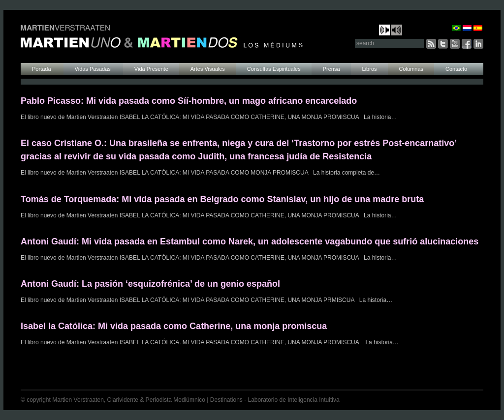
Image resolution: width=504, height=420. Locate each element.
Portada (42, 69)
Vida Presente (151, 69)
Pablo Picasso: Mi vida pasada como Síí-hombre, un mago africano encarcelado (189, 101)
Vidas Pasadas (94, 69)
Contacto (456, 69)
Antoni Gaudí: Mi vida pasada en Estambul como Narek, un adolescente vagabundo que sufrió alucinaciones (250, 241)
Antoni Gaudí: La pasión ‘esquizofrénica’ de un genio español (150, 284)
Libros (370, 69)
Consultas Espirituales (274, 69)
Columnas (411, 69)
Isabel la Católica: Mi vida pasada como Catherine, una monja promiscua (174, 326)
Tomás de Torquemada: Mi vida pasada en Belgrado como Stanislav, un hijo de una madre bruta (222, 199)
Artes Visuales (208, 69)
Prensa (331, 69)
